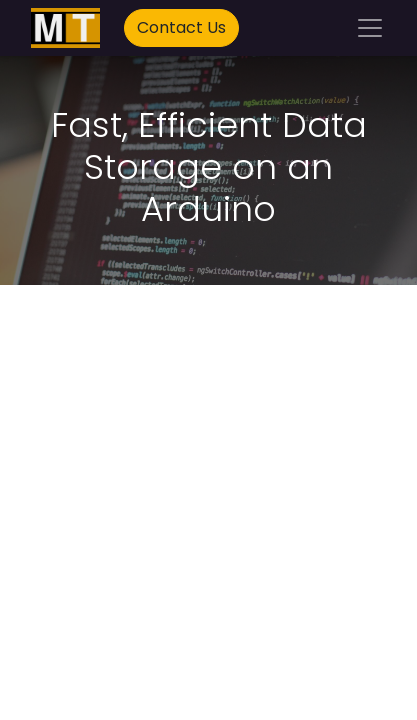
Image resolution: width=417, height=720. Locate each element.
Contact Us (181, 27)
